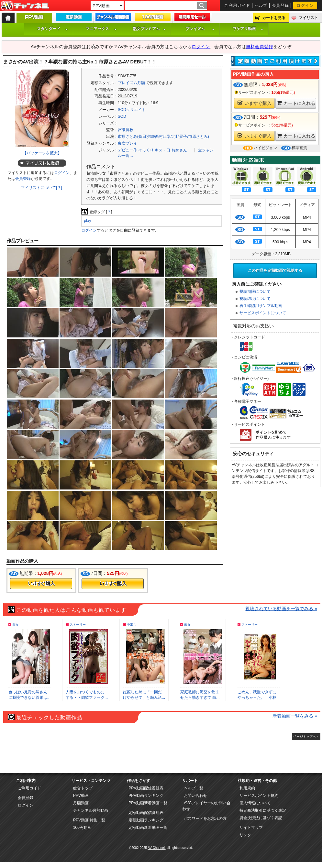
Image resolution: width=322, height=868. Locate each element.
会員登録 (281, 5)
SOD (122, 116)
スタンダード (52, 29)
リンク (245, 835)
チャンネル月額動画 (91, 810)
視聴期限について (255, 291)
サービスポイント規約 (259, 796)
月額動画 (81, 803)
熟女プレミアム (149, 29)
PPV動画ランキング (146, 796)
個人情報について (255, 803)
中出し (132, 625)
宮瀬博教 (126, 130)
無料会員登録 (260, 47)
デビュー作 (128, 150)
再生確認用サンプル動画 (261, 306)
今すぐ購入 (41, 584)
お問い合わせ (195, 796)
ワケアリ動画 (248, 29)
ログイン (305, 5)
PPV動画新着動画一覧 (148, 803)
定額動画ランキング (146, 820)
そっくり (146, 150)
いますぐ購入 (255, 103)
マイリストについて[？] (42, 188)
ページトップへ (305, 736)
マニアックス (101, 29)
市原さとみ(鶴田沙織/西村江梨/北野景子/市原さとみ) (163, 137)
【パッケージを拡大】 (42, 153)
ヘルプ (261, 5)
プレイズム (200, 29)
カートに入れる (296, 103)
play (87, 221)
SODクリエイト (132, 110)
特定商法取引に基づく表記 (263, 810)
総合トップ (83, 788)
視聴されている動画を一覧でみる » (281, 609)
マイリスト (308, 18)
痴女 (16, 625)
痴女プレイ (128, 143)
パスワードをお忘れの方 (205, 819)
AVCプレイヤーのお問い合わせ (206, 806)
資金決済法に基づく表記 (261, 818)
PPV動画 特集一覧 (89, 820)
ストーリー (78, 625)
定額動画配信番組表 (146, 813)
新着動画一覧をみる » (295, 716)
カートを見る (274, 18)
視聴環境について (255, 299)
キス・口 (162, 150)
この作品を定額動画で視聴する (275, 270)
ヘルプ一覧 (194, 788)
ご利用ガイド (237, 5)
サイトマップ (251, 828)
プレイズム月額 (131, 83)
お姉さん (179, 150)
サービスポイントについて (263, 313)
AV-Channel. (156, 848)
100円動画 (82, 828)
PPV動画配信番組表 (146, 788)
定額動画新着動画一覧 (148, 828)
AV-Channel (25, 6)
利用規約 (247, 788)
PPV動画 (81, 796)
